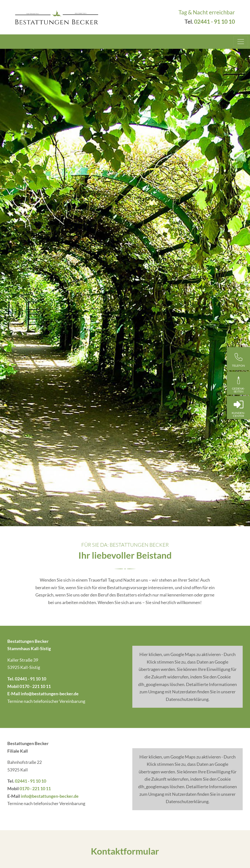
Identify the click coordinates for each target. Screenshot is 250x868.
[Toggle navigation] (241, 42)
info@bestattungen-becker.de (50, 694)
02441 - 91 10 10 (214, 22)
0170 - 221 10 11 (35, 686)
